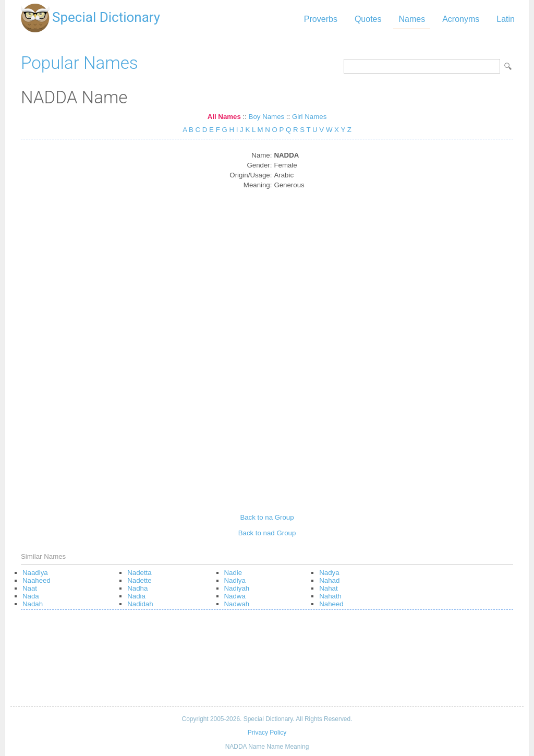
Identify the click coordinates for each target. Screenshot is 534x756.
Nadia (136, 596)
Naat (30, 588)
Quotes (368, 19)
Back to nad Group (267, 533)
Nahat (328, 588)
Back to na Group (267, 517)
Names (412, 19)
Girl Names (309, 117)
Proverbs (321, 19)
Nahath (330, 596)
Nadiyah (237, 588)
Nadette (139, 580)
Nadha (137, 588)
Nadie (233, 573)
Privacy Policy (267, 733)
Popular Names (80, 63)
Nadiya (235, 580)
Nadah (33, 604)
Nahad (329, 580)
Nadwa (235, 596)
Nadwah (237, 604)
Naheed (331, 604)
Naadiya (35, 573)
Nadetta (139, 573)
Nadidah (140, 604)
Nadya (329, 573)
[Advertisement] (267, 347)
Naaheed (37, 580)
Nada (31, 596)
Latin (506, 19)
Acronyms (461, 19)
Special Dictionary (106, 17)
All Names (224, 117)
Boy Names (267, 117)
